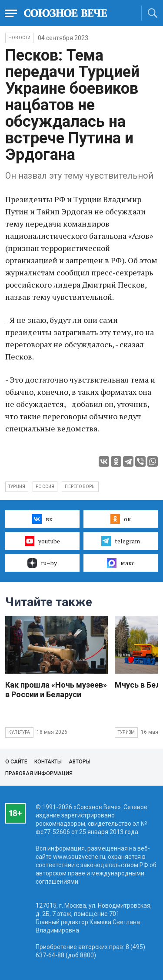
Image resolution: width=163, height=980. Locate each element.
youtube (42, 541)
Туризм (126, 732)
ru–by (42, 563)
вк (42, 519)
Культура (19, 732)
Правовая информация (39, 773)
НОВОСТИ (19, 38)
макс (121, 563)
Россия (45, 487)
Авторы (80, 762)
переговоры (80, 487)
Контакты (48, 762)
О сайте (16, 762)
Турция (17, 487)
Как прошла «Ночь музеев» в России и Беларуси (56, 690)
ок (121, 519)
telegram (121, 541)
